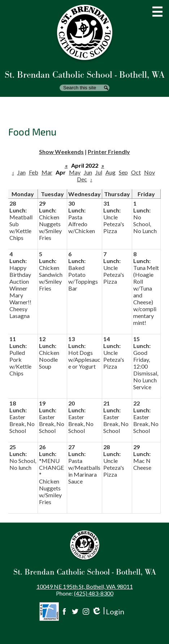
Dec (82, 179)
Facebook (64, 611)
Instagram (86, 611)
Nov (149, 172)
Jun (88, 172)
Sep (123, 172)
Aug (110, 172)
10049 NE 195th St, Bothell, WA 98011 (85, 586)
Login (108, 612)
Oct (136, 172)
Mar (47, 172)
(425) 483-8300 (94, 593)
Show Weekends (61, 152)
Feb (34, 172)
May (75, 172)
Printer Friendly (109, 152)
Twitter (75, 611)
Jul (99, 172)
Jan (21, 172)
